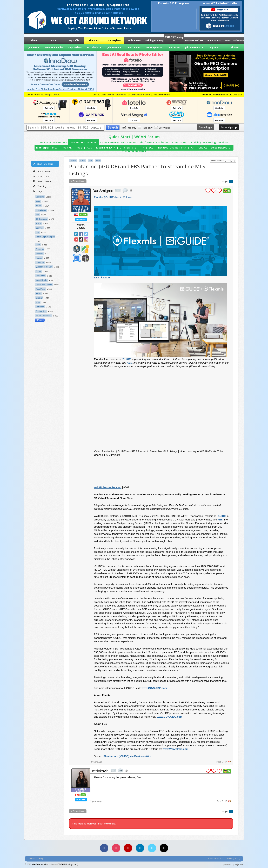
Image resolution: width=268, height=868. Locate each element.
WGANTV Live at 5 (44, 316)
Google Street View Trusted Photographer (85, 249)
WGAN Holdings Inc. (68, 864)
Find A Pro (94, 40)
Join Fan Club (114, 47)
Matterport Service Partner (77, 249)
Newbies (39, 253)
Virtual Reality (42, 280)
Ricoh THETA (104, 148)
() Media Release (113, 197)
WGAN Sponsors (154, 47)
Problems (40, 249)
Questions (40, 262)
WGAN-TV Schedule (234, 40)
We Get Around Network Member (85, 258)
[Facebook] (104, 848)
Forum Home (42, 171)
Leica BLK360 (219, 148)
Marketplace (114, 40)
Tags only (145, 128)
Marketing (209, 142)
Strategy (39, 298)
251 (83, 795)
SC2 (151, 148)
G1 (230, 148)
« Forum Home (78, 181)
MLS (91, 161)
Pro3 (55, 148)
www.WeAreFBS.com (175, 749)
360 (37, 215)
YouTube (76, 239)
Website (81, 220)
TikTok (81, 239)
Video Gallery (42, 181)
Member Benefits (54, 47)
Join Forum (34, 47)
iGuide (82, 161)
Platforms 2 (163, 142)
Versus (39, 293)
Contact (32, 859)
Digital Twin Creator (44, 285)
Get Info (49, 108)
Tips (37, 232)
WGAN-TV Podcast (194, 40)
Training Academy (154, 40)
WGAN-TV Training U (174, 39)
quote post (125, 190)
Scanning (40, 228)
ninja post (239, 864)
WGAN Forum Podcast (108, 487)
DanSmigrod (103, 191)
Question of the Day (44, 267)
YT (230, 161)
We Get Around (39, 864)
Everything (162, 128)
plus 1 (208, 191)
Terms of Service (216, 859)
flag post (229, 762)
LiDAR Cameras (110, 142)
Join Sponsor (174, 47)
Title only (129, 128)
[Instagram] (116, 848)
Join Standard (134, 47)
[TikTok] (164, 848)
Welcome (45, 142)
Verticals (223, 142)
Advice (39, 206)
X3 (192, 148)
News (38, 245)
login (205, 127)
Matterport (60, 142)
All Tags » (40, 320)
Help (41, 859)
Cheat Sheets (180, 142)
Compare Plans (74, 47)
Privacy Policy (234, 859)
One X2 (203, 148)
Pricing (39, 271)
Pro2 (79, 148)
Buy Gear (214, 47)
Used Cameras (134, 40)
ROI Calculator (94, 47)
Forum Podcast (214, 40)
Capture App (41, 311)
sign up (229, 127)
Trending (40, 186)
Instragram (86, 239)
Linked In (76, 234)
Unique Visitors (51, 95)
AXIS (89, 148)
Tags (38, 191)
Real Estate (41, 276)
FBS (97, 277)
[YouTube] (128, 848)
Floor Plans (41, 289)
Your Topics (41, 176)
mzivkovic (100, 771)
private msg (118, 191)
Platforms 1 (147, 142)
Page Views (117, 95)
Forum (54, 40)
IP (226, 762)
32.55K (83, 215)
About (34, 40)
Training (196, 142)
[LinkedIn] (140, 848)
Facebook (81, 234)
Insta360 (163, 148)
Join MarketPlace (194, 47)
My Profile (74, 40)
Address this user (131, 191)
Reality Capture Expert (45, 237)
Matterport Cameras (84, 142)
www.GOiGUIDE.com (154, 688)
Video (38, 201)
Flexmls (73, 161)
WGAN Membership (134, 151)
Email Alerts (219, 161)
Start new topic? (107, 824)
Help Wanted (41, 210)
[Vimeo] (152, 848)
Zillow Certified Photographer (77, 258)
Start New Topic (43, 164)
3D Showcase (42, 219)
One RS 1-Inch (178, 148)
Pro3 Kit (67, 148)
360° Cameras (129, 142)
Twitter (86, 234)
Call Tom (234, 47)
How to (39, 223)
